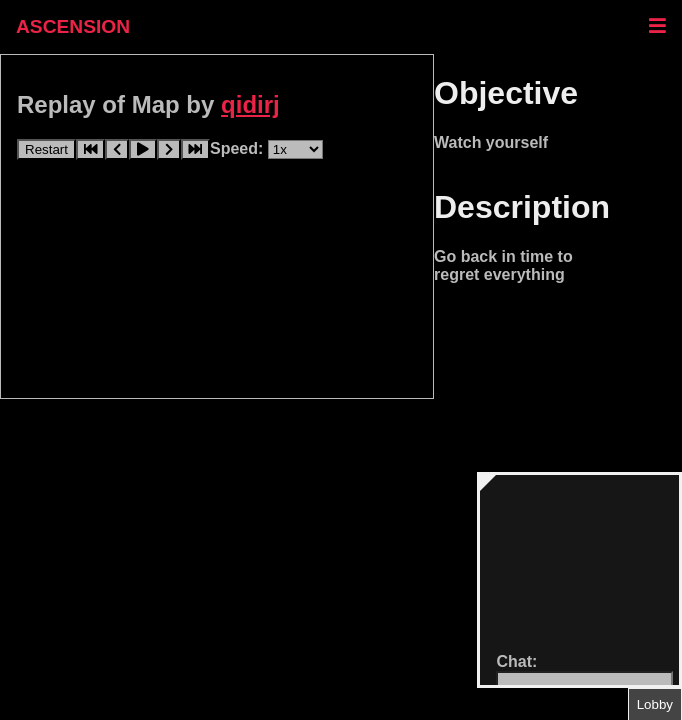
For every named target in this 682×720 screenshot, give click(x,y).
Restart (46, 149)
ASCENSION (73, 26)
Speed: (239, 148)
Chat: (516, 661)
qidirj (250, 104)
